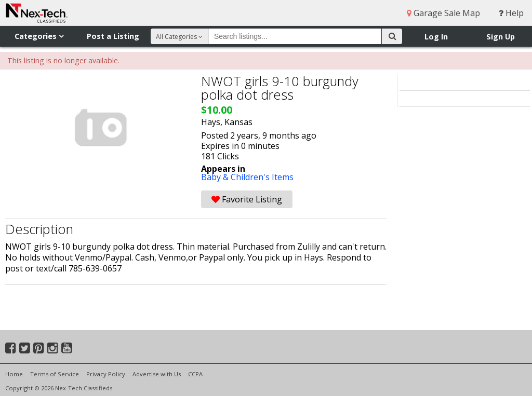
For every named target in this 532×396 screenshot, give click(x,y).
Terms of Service (55, 374)
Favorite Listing (247, 199)
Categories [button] (39, 36)
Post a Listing (113, 36)
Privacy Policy (106, 374)
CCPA (195, 374)
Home (14, 374)
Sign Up (501, 37)
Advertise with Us (157, 374)
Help (511, 13)
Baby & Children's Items (247, 177)
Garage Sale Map (443, 13)
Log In (436, 37)
